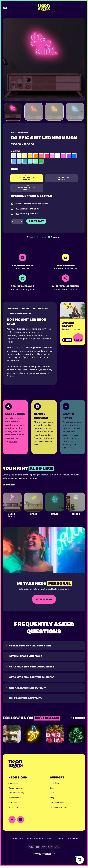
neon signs (45, 853)
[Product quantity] (17, 221)
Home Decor (23, 132)
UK (40, 855)
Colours (16, 151)
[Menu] (5, 8)
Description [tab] (13, 308)
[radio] (14, 156)
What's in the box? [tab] (43, 308)
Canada (48, 855)
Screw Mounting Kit (30, 209)
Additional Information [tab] (21, 313)
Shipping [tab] (26, 308)
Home (13, 132)
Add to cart (36, 221)
